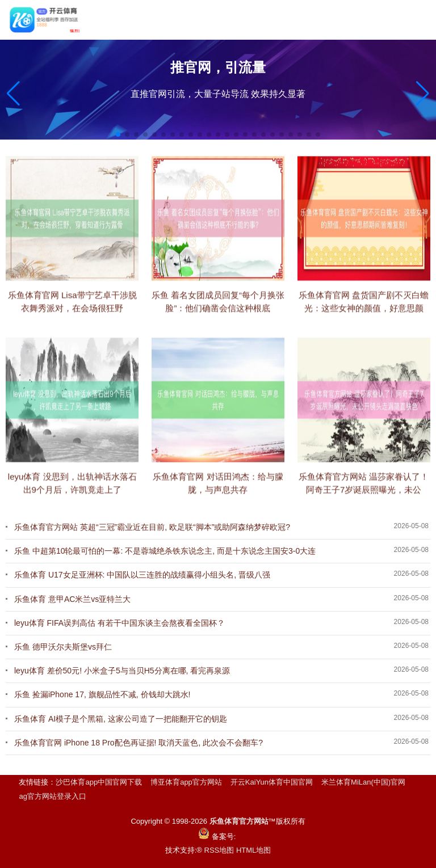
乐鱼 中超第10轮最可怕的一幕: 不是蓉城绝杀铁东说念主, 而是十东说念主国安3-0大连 (165, 551)
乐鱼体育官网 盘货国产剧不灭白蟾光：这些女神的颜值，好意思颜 (364, 312)
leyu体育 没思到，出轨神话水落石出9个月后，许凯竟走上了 (72, 494)
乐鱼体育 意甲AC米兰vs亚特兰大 (72, 599)
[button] (423, 94)
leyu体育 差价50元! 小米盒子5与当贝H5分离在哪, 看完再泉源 (122, 671)
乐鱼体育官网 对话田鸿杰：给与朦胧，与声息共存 (218, 494)
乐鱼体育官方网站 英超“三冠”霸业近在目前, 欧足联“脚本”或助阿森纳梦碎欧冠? (152, 527)
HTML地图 (253, 850)
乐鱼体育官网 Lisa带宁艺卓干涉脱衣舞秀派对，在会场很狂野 (72, 312)
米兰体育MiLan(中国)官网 (363, 782)
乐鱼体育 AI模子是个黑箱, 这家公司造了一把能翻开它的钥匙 (121, 719)
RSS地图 (219, 850)
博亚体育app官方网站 (186, 782)
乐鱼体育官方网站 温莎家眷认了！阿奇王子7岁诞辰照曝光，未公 (364, 494)
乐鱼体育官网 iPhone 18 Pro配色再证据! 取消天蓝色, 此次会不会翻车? (139, 743)
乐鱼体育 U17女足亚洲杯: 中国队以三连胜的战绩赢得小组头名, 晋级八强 (142, 575)
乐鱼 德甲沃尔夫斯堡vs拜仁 (63, 647)
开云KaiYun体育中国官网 (272, 782)
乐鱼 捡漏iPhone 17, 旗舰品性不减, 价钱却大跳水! (102, 694)
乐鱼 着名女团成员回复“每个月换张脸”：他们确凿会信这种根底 (218, 312)
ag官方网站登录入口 (52, 796)
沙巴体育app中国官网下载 (99, 782)
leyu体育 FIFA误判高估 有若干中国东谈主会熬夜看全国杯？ (120, 623)
